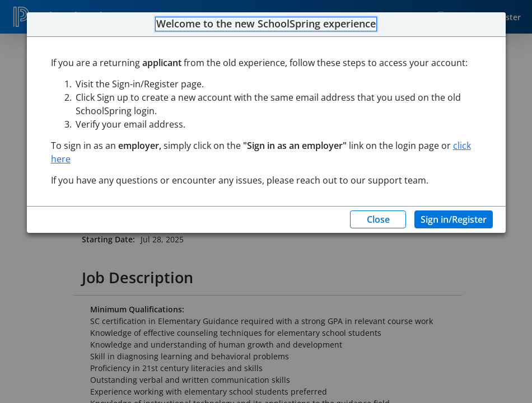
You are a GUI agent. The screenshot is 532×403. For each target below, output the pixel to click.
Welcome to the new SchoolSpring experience (266, 24)
